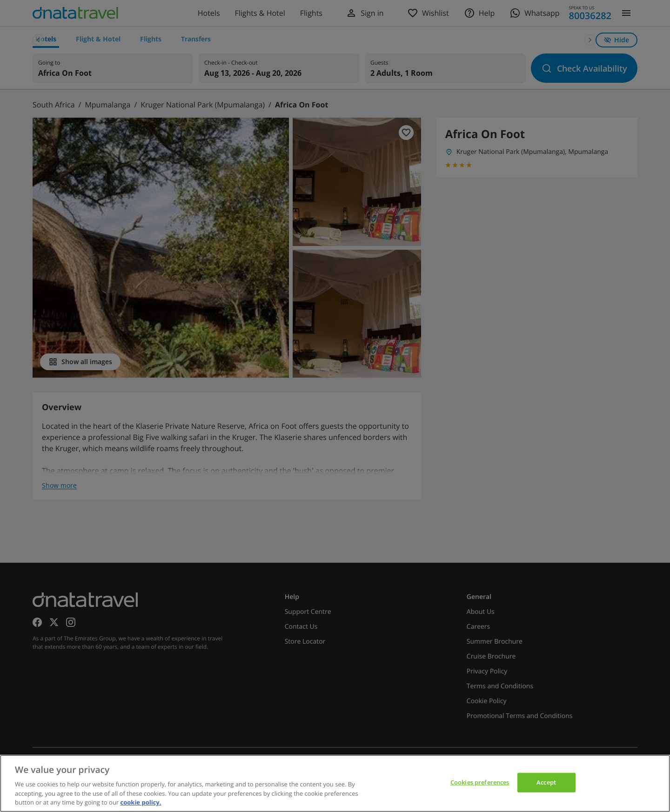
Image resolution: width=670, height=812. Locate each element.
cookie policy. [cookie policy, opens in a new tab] (141, 802)
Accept (546, 782)
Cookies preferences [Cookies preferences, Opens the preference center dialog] (480, 782)
